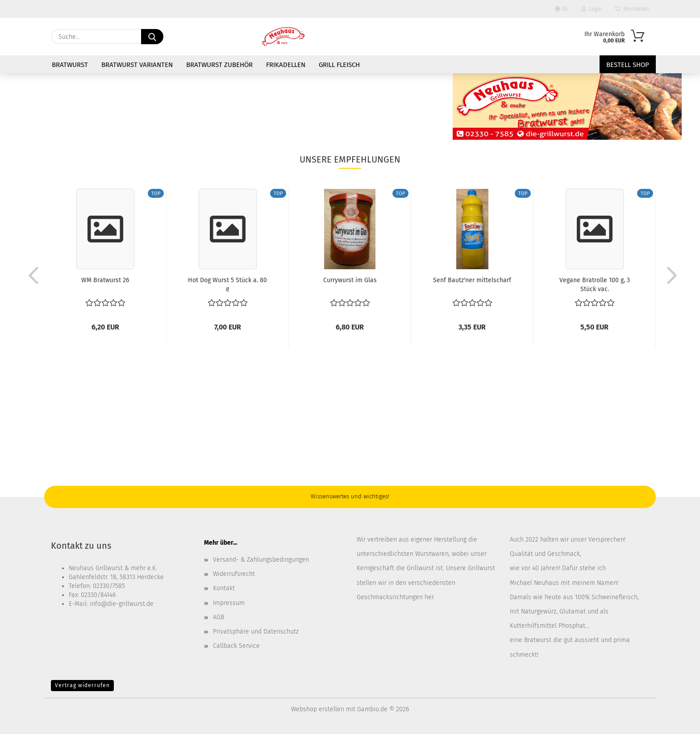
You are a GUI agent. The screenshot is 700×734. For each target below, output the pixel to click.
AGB (219, 617)
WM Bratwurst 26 (105, 280)
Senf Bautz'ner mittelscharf (472, 280)
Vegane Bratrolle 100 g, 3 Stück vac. (595, 284)
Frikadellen (286, 65)
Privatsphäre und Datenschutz (256, 632)
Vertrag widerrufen (82, 685)
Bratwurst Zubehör (219, 65)
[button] (31, 275)
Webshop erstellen (318, 709)
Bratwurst (70, 65)
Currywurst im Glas (350, 280)
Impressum (229, 603)
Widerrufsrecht (234, 574)
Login (592, 9)
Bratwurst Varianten (137, 65)
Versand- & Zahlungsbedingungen (261, 560)
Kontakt (224, 588)
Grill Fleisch (339, 65)
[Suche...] (152, 37)
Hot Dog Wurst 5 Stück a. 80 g (227, 284)
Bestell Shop (628, 65)
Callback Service (236, 646)
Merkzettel (632, 9)
